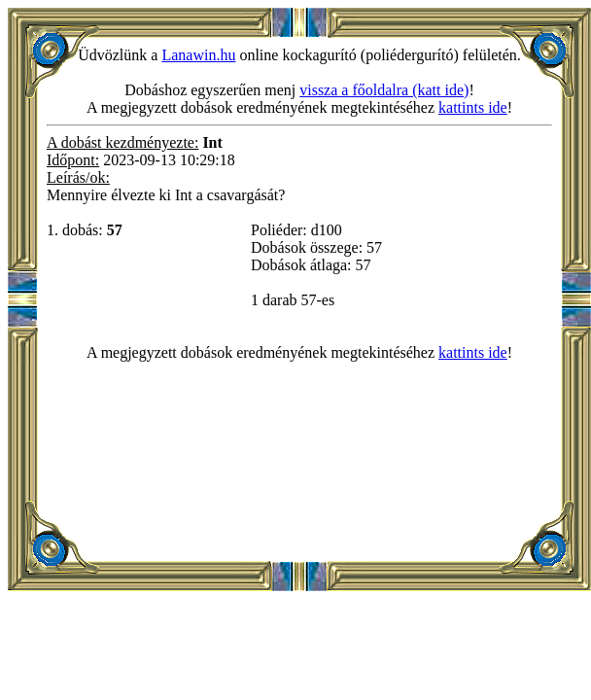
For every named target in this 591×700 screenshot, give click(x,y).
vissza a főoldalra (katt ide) (384, 90)
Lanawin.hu (198, 55)
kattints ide (473, 107)
